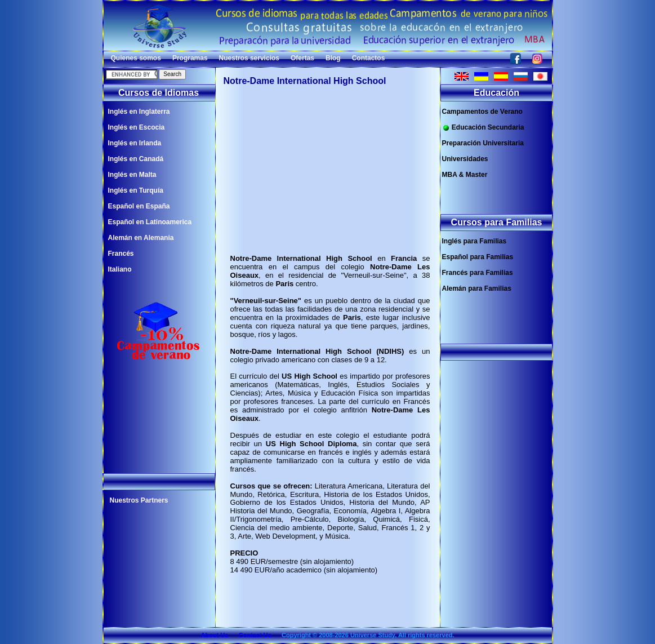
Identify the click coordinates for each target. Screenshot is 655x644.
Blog (333, 58)
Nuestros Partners (139, 500)
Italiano (120, 269)
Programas (190, 58)
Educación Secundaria (483, 128)
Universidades (465, 159)
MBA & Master (465, 175)
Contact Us (255, 635)
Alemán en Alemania (141, 238)
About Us (214, 635)
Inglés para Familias (474, 241)
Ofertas (302, 58)
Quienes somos (136, 58)
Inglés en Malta (132, 175)
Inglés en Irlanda (135, 143)
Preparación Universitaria (483, 143)
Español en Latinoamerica (150, 222)
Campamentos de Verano (482, 112)
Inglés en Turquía (136, 190)
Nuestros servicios (249, 58)
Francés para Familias (478, 273)
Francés (121, 254)
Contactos (369, 58)
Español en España (139, 206)
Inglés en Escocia (137, 127)
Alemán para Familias (477, 288)
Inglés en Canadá (136, 159)
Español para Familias (478, 257)
